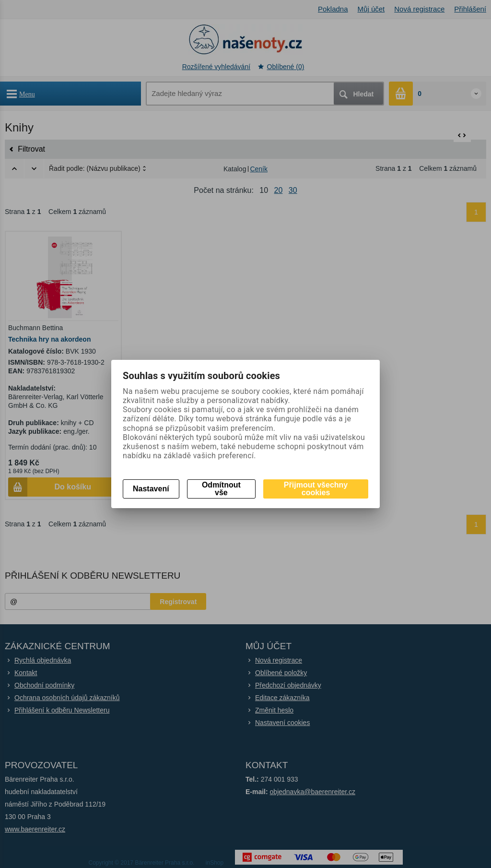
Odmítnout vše (221, 489)
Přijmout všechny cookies (316, 489)
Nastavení (151, 489)
